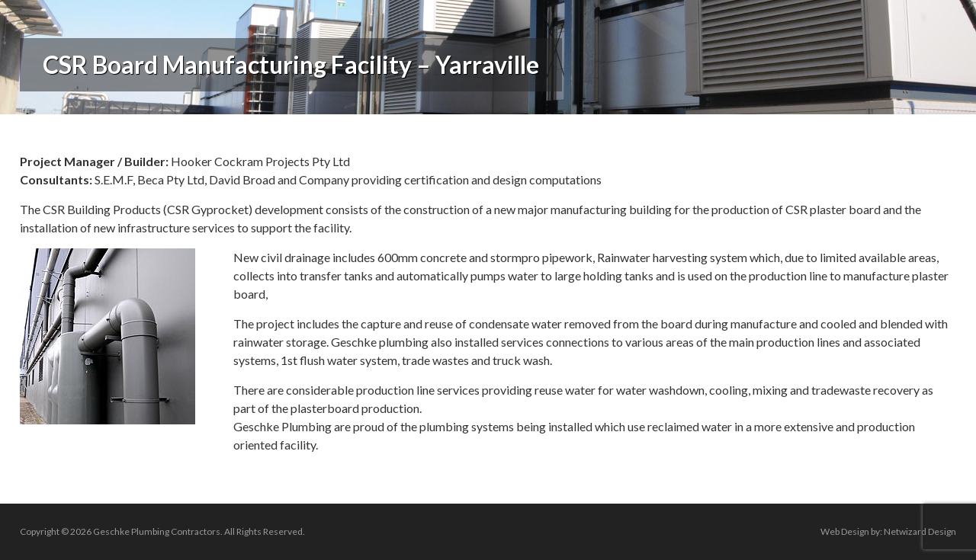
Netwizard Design (920, 531)
